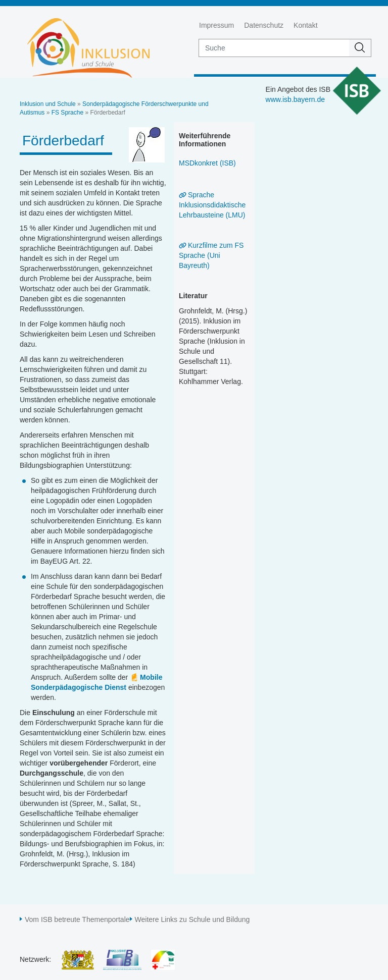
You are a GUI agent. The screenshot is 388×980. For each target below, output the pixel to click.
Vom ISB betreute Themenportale (77, 919)
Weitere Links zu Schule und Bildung (192, 919)
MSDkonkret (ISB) (207, 163)
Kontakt (305, 25)
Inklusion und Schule (48, 104)
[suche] (274, 48)
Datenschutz (264, 25)
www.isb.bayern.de (296, 99)
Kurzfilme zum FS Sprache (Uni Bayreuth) (211, 255)
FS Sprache (67, 113)
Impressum (216, 25)
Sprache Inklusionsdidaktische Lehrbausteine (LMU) (212, 205)
